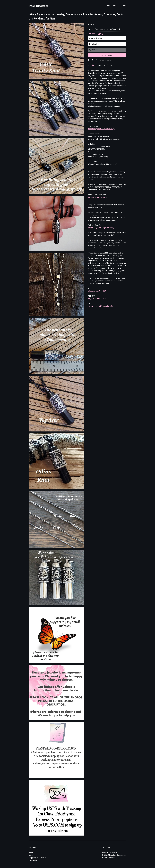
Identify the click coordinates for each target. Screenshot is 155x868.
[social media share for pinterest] (97, 60)
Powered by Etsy (108, 858)
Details (91, 65)
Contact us (33, 860)
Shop (108, 5)
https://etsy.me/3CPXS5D (97, 197)
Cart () (123, 5)
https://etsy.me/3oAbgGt (97, 299)
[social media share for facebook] (89, 60)
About (115, 5)
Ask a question (106, 60)
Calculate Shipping (95, 34)
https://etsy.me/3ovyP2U (97, 291)
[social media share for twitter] (93, 60)
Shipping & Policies (104, 65)
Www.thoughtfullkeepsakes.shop (101, 129)
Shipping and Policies (37, 858)
